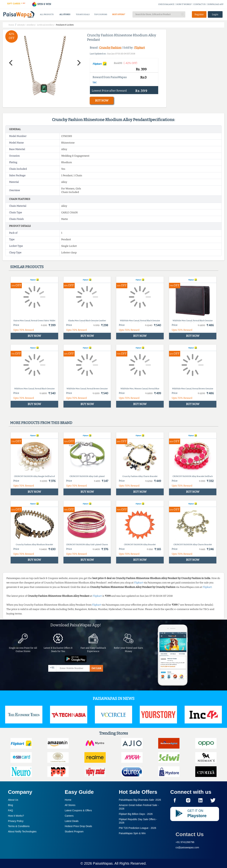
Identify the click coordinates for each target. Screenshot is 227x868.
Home (68, 800)
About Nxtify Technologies (22, 832)
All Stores (70, 805)
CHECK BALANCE (166, 4)
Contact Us (190, 834)
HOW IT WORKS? (184, 4)
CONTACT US (200, 4)
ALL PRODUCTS (47, 14)
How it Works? (16, 816)
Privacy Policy (16, 821)
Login (215, 14)
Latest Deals (72, 821)
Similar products (27, 267)
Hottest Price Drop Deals (78, 826)
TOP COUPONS (101, 14)
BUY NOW (102, 101)
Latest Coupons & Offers (78, 810)
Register (199, 14)
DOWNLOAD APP (216, 4)
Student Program (74, 832)
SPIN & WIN (41, 4)
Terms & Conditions (19, 826)
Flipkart (140, 48)
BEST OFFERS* (119, 14)
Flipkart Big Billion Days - (136, 814)
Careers (69, 816)
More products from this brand (41, 423)
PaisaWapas (103, 863)
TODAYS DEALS (83, 14)
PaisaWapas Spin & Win (132, 833)
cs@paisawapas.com (187, 847)
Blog (10, 805)
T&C (95, 83)
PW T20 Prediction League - (138, 828)
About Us (13, 800)
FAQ (10, 810)
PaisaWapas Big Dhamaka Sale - (140, 800)
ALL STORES (65, 14)
